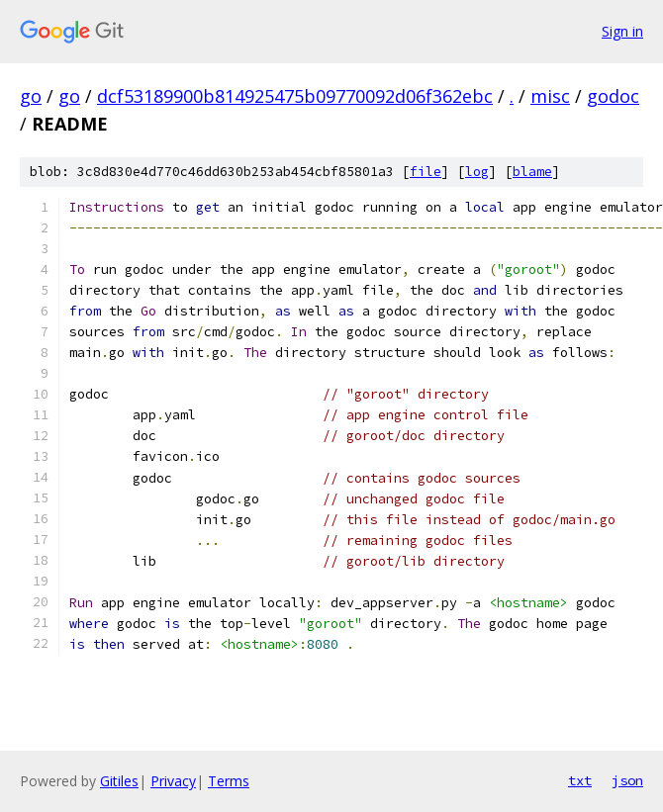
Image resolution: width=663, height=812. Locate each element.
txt (580, 780)
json (627, 780)
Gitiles (119, 781)
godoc (613, 96)
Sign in (622, 31)
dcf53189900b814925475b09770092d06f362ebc (295, 96)
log (477, 172)
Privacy (173, 781)
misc (550, 96)
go (31, 96)
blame (532, 172)
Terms (229, 781)
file (426, 172)
